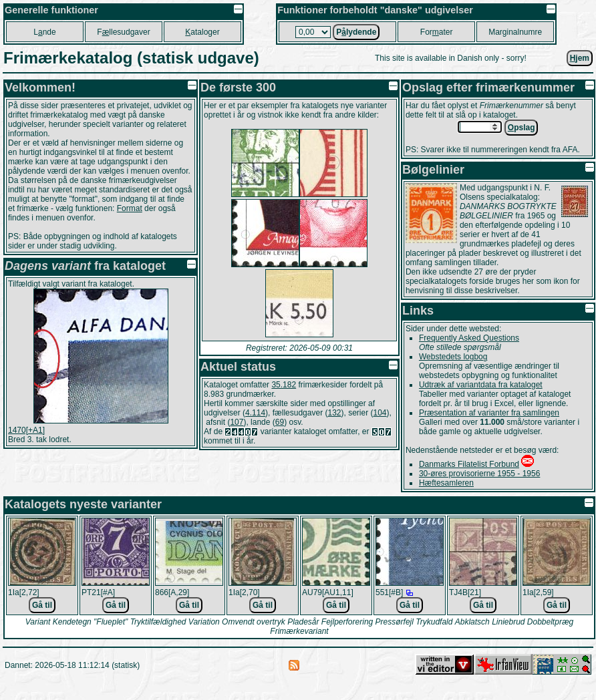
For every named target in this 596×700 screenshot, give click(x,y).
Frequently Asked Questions (469, 338)
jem (580, 58)
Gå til (42, 605)
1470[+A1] (26, 430)
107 (237, 422)
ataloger (202, 32)
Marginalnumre (515, 32)
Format (130, 208)
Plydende (356, 32)
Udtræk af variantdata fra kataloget (481, 385)
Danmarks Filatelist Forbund (469, 464)
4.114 (255, 413)
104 (380, 413)
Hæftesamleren (446, 483)
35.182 (284, 385)
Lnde (44, 32)
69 (280, 422)
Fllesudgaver (123, 32)
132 (334, 413)
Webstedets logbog (453, 357)
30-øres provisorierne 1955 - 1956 (479, 474)
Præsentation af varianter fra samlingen (489, 413)
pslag (521, 128)
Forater (437, 32)
